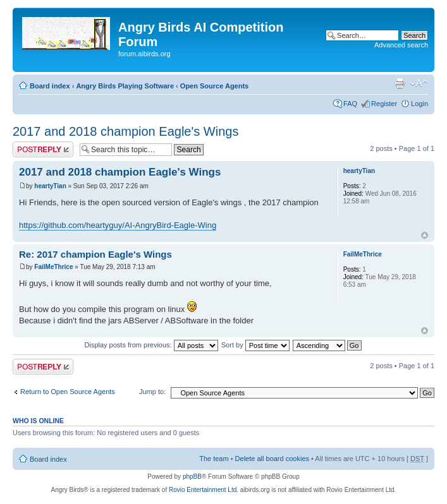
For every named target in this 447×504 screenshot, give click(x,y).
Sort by (255, 345)
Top (425, 235)
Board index (50, 86)
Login (419, 104)
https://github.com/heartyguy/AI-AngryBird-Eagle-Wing (118, 225)
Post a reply (43, 149)
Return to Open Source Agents (68, 392)
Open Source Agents (214, 86)
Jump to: (152, 392)
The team (214, 459)
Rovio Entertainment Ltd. (204, 490)
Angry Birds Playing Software (125, 86)
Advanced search (401, 45)
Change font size (419, 83)
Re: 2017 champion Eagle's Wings (95, 254)
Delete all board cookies (272, 459)
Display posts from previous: (151, 345)
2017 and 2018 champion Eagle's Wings (126, 131)
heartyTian (50, 186)
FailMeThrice (53, 267)
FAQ (350, 104)
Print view (400, 83)
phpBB (192, 477)
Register (384, 104)
